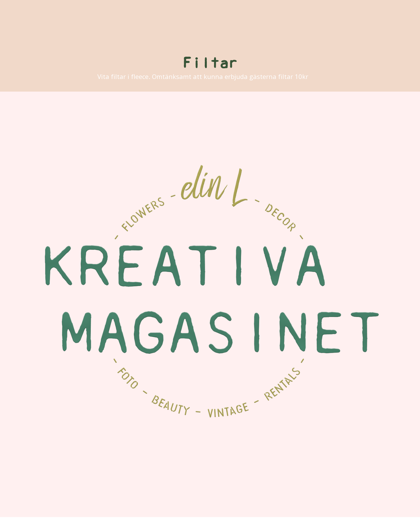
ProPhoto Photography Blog (255, 524)
